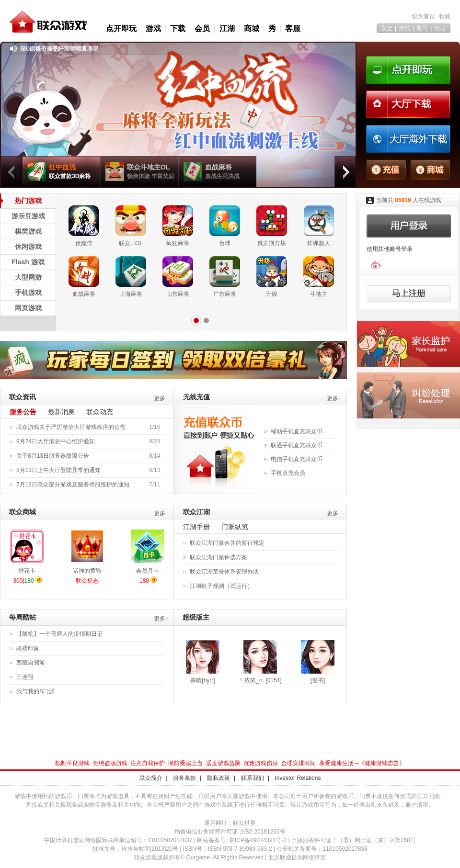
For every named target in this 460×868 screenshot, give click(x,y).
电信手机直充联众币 (297, 459)
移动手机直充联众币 (297, 431)
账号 (422, 28)
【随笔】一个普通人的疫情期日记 (59, 634)
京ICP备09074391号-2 (258, 840)
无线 (404, 28)
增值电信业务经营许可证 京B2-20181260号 (230, 832)
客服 (293, 28)
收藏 (445, 16)
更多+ (161, 398)
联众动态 (100, 412)
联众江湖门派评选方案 (218, 557)
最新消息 (61, 412)
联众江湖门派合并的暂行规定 (227, 543)
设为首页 (424, 16)
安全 (387, 28)
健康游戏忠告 (382, 763)
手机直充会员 (288, 473)
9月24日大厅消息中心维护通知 (56, 441)
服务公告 (23, 412)
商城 (252, 28)
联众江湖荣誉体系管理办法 (224, 572)
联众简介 (151, 778)
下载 (178, 28)
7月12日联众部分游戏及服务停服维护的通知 (73, 485)
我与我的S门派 (35, 691)
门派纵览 (235, 527)
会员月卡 (148, 571)
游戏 (153, 28)
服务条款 (184, 778)
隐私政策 (218, 778)
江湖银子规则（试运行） (221, 586)
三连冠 (25, 677)
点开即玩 (121, 28)
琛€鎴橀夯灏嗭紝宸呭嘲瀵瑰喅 (59, 49)
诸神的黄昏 (87, 571)
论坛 (440, 28)
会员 (202, 28)
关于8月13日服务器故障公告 (53, 456)
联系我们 (253, 778)
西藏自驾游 (31, 663)
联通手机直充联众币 (297, 445)
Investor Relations (298, 778)
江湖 (227, 28)
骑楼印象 (28, 648)
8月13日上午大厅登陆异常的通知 (58, 470)
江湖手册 (196, 527)
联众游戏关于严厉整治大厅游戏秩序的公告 (71, 427)
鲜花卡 (27, 571)
